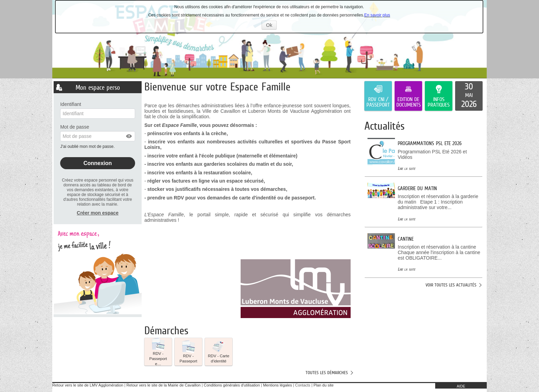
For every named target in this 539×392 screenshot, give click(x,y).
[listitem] (469, 96)
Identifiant (71, 104)
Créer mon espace (97, 213)
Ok (271, 26)
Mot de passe (75, 127)
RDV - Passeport (188, 351)
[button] (129, 136)
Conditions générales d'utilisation (232, 385)
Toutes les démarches (327, 373)
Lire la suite (406, 168)
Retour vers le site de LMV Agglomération (88, 385)
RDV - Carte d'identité (219, 351)
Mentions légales (277, 385)
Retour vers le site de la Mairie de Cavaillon (164, 385)
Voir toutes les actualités (451, 285)
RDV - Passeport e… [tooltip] (158, 352)
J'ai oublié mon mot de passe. (88, 146)
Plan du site (323, 385)
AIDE (461, 386)
